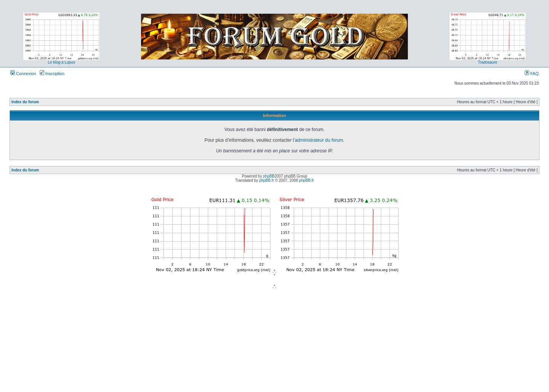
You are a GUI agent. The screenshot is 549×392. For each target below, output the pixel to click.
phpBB (269, 176)
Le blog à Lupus (61, 62)
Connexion (23, 74)
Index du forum (25, 102)
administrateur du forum (319, 140)
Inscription (52, 74)
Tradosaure (488, 62)
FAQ (532, 74)
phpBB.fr (267, 180)
